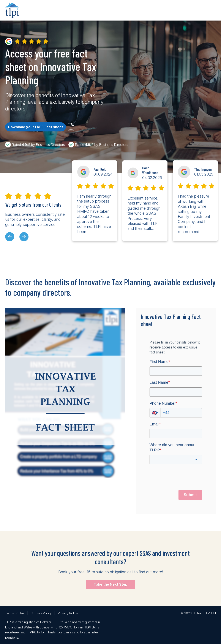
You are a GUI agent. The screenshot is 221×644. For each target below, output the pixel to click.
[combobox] (176, 459)
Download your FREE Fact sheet (36, 127)
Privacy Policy (68, 613)
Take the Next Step (110, 584)
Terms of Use (15, 613)
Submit (190, 495)
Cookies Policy (41, 613)
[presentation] (10, 237)
